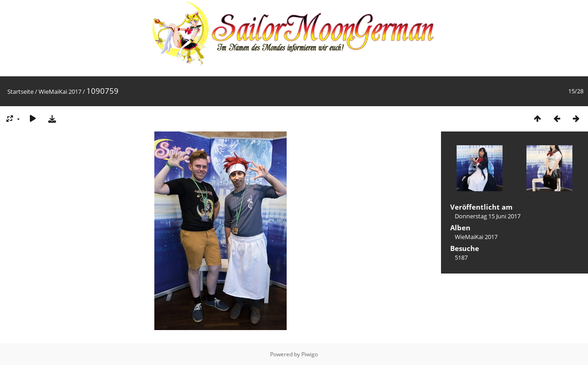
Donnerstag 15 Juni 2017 (488, 216)
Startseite (20, 91)
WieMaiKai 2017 (60, 91)
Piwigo (310, 354)
